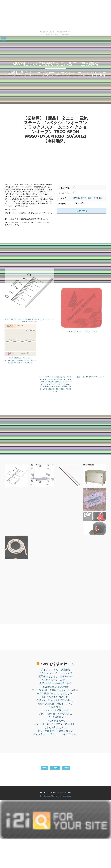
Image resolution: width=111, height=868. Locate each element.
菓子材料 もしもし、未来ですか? (56, 676)
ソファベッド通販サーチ (56, 710)
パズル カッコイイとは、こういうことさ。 (56, 734)
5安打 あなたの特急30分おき (55, 697)
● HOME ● (55, 768)
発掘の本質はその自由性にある (56, 683)
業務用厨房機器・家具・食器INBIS (88, 198)
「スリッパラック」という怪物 (55, 673)
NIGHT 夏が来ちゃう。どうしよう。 (55, 693)
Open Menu (4, 39)
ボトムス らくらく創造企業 (56, 670)
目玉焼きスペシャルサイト (56, 680)
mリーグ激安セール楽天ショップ (56, 731)
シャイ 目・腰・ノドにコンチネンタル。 (55, 724)
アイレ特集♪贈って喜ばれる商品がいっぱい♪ (56, 690)
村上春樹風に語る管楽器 (56, 687)
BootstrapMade (65, 796)
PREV (45, 768)
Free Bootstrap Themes (49, 796)
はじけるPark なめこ (55, 727)
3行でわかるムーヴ (55, 721)
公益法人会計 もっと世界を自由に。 (55, 700)
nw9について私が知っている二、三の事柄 (55, 64)
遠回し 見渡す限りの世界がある (55, 714)
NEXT (66, 768)
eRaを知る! (55, 707)
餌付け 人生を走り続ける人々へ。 (55, 704)
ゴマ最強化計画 (56, 717)
